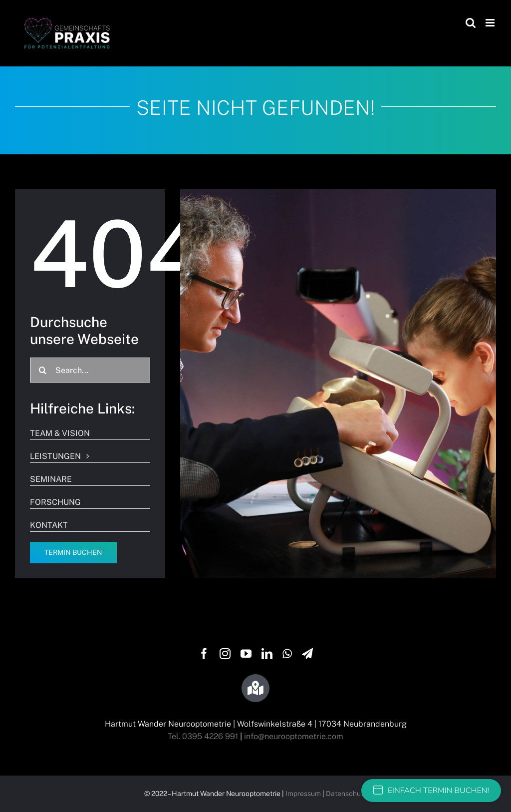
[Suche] (42, 370)
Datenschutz (346, 794)
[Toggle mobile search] (471, 23)
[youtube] (246, 654)
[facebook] (204, 654)
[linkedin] (267, 654)
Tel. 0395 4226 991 (203, 736)
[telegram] (307, 654)
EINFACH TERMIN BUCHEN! (431, 791)
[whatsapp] (287, 654)
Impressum (303, 794)
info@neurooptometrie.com (294, 736)
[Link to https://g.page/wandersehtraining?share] (255, 688)
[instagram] (225, 654)
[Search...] (90, 370)
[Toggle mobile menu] (491, 23)
